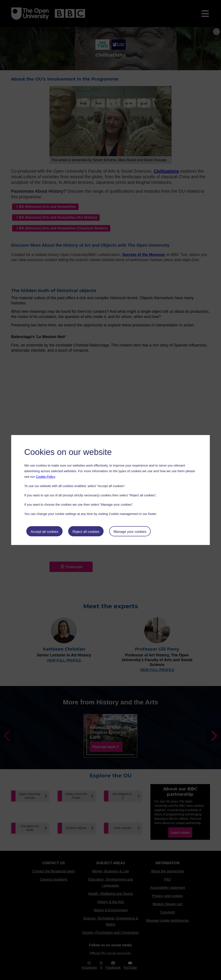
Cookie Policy (45, 477)
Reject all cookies (86, 532)
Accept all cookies (44, 532)
